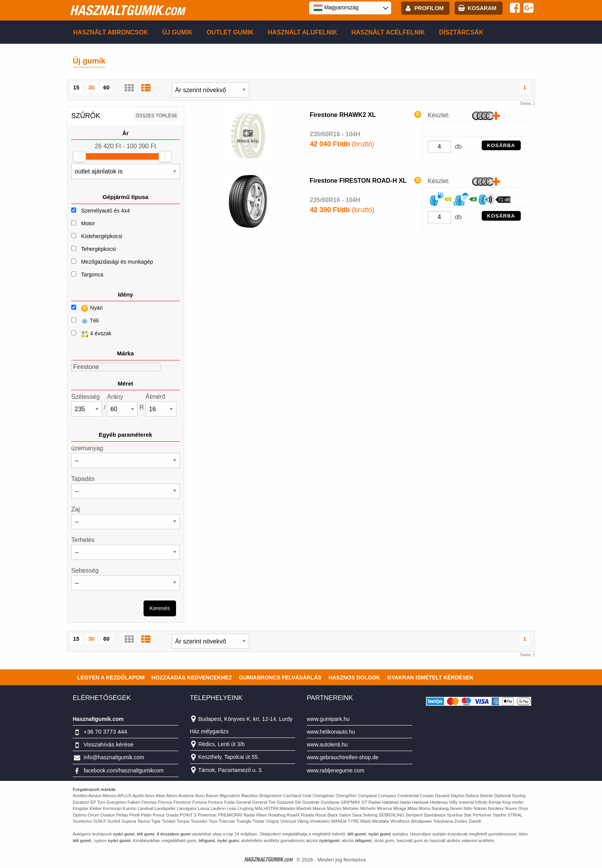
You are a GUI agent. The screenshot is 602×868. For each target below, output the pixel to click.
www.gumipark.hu (328, 719)
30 (91, 87)
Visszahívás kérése (109, 744)
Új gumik (177, 32)
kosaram (482, 8)
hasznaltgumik (127, 10)
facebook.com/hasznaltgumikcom (124, 770)
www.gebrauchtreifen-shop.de (343, 757)
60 (106, 87)
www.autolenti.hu (327, 744)
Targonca (92, 274)
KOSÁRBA (501, 145)
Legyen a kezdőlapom (111, 678)
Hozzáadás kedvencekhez (192, 678)
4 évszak (91, 334)
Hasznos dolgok (354, 678)
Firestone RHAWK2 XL (343, 115)
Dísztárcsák (461, 32)
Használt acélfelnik (388, 32)
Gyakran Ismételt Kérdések (430, 678)
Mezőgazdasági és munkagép (117, 262)
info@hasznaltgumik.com (114, 757)
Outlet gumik (230, 32)
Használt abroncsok (111, 32)
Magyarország (336, 8)
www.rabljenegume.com (336, 770)
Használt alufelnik (303, 32)
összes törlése (157, 116)
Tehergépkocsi (98, 249)
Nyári (87, 308)
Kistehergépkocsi (102, 236)
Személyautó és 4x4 (105, 211)
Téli (85, 321)
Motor (88, 223)
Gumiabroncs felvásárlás (280, 678)
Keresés (160, 608)
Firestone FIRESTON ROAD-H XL (358, 181)
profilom (429, 8)
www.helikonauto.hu (331, 732)
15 (76, 87)
